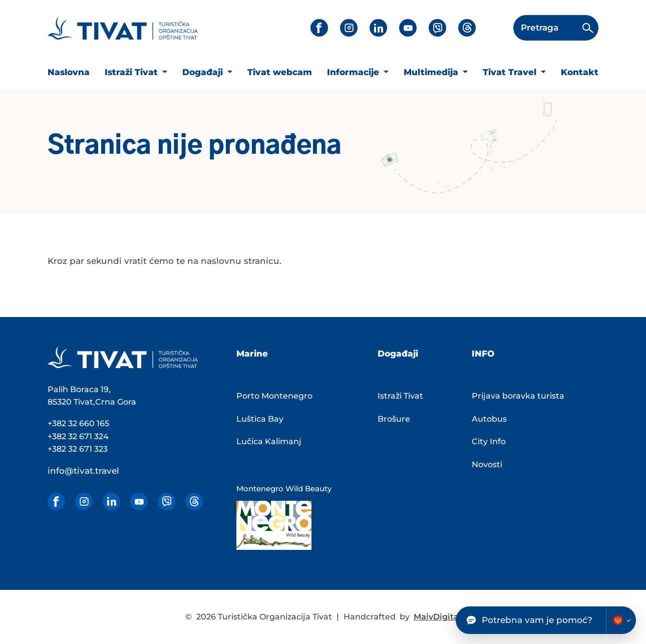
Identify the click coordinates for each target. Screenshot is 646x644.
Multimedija (432, 72)
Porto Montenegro (274, 396)
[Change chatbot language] (621, 620)
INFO (483, 354)
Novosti (487, 464)
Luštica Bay (260, 419)
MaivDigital (437, 617)
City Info (489, 441)
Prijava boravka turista (518, 396)
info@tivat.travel (83, 471)
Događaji (204, 72)
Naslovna (69, 72)
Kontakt (580, 72)
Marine (252, 354)
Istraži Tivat (132, 72)
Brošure (394, 419)
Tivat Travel (511, 72)
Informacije (354, 72)
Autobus (489, 419)
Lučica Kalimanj (269, 441)
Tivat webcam (280, 72)
